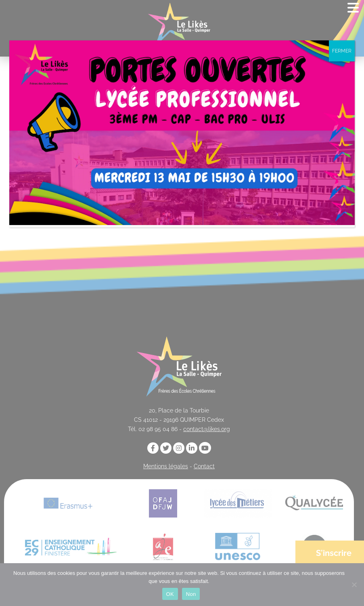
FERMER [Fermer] (342, 51)
